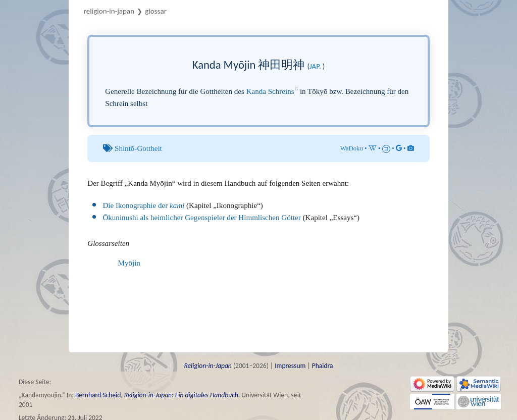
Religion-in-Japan (109, 11)
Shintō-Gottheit (138, 148)
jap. (315, 66)
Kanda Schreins (270, 91)
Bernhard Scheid (98, 395)
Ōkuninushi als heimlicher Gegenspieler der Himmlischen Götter (201, 218)
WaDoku (352, 148)
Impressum (290, 366)
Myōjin (129, 263)
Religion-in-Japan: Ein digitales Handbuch (181, 395)
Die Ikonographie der (143, 205)
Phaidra (323, 366)
